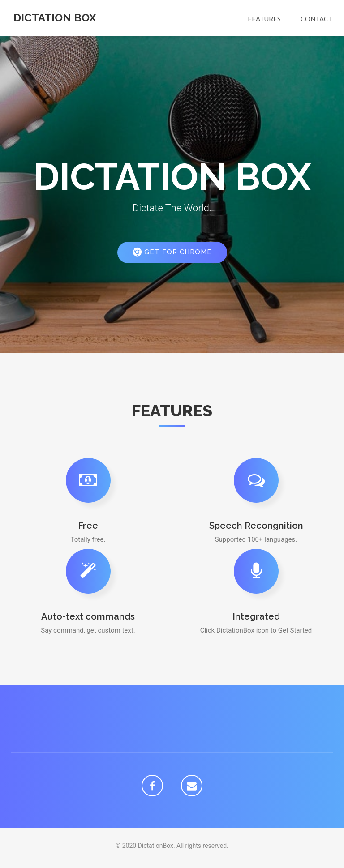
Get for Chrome (172, 252)
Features (264, 19)
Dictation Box (55, 18)
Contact (317, 19)
